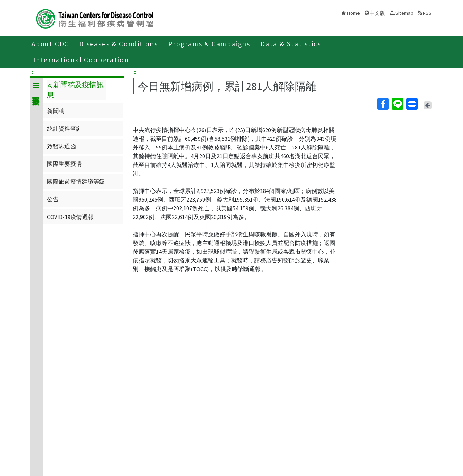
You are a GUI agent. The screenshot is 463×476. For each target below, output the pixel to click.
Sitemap (404, 13)
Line (397, 104)
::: (31, 72)
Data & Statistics (291, 44)
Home (353, 13)
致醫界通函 (61, 146)
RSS (427, 13)
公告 (53, 199)
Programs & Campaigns (209, 44)
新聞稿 (56, 111)
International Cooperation (81, 60)
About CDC (50, 44)
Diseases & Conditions (119, 44)
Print (412, 104)
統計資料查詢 (64, 129)
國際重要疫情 (64, 164)
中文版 (377, 13)
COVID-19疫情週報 (70, 217)
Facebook (383, 104)
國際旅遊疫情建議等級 (76, 181)
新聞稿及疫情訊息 (75, 90)
